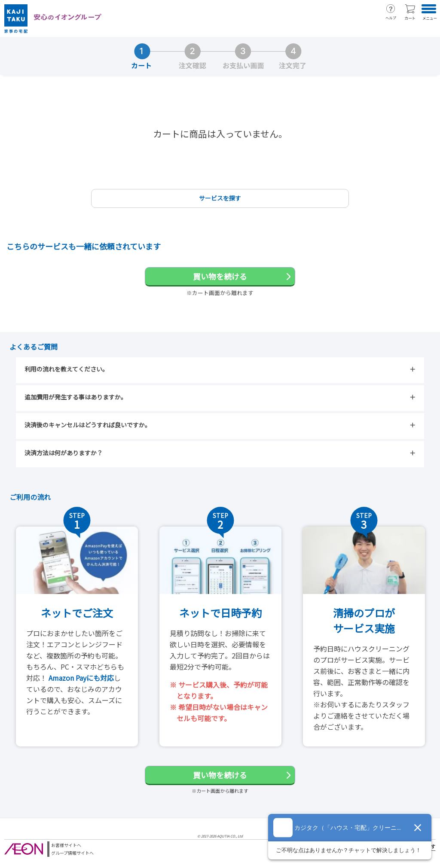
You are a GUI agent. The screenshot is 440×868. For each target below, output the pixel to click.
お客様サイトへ (66, 845)
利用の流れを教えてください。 (66, 369)
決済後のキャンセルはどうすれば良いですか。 (88, 425)
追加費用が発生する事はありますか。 (76, 397)
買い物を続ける (220, 276)
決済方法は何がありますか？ (64, 453)
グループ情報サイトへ (72, 853)
